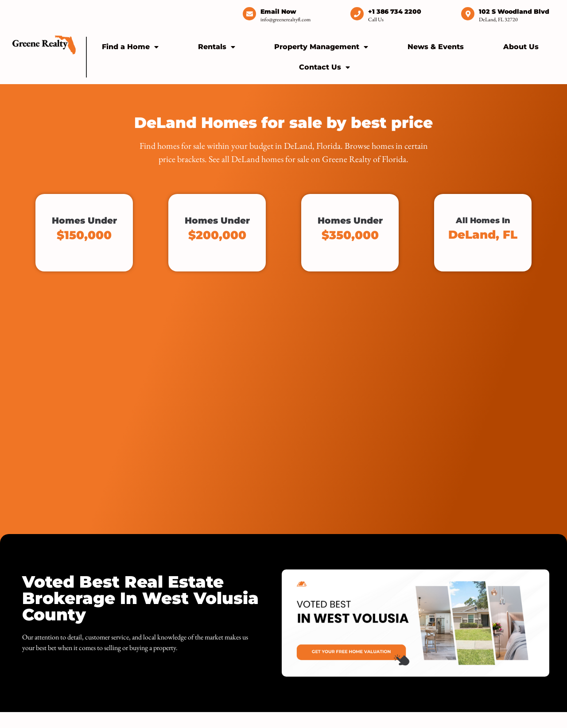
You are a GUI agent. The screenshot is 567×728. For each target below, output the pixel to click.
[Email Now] (249, 14)
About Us (521, 47)
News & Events (436, 47)
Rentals (217, 47)
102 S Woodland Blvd (514, 12)
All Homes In (483, 229)
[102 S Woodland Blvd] (468, 14)
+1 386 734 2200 (395, 12)
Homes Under (84, 229)
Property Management (321, 47)
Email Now (278, 12)
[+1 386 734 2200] (357, 14)
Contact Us (324, 67)
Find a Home (130, 47)
